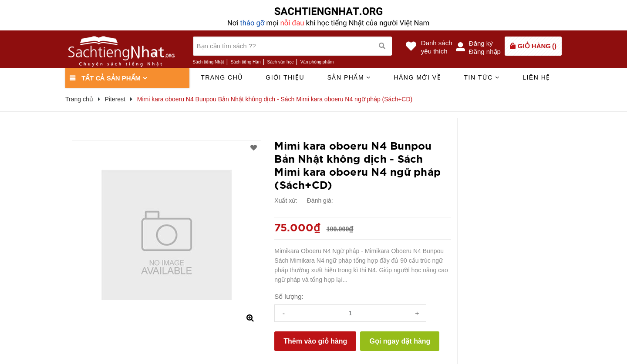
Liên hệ (536, 77)
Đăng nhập (485, 52)
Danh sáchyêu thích (437, 47)
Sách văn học (281, 62)
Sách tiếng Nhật (209, 62)
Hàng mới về (417, 77)
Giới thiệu (285, 77)
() (537, 46)
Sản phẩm (349, 77)
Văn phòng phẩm (317, 62)
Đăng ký (481, 43)
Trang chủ (222, 77)
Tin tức (482, 77)
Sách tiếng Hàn (246, 62)
